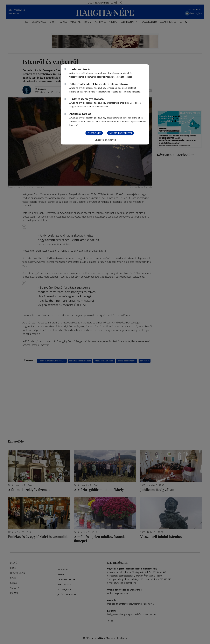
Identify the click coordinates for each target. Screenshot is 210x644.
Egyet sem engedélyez (105, 140)
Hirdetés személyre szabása (87, 99)
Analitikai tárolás (80, 114)
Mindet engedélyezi (121, 133)
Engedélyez (94, 133)
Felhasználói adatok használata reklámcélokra (99, 84)
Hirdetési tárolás (80, 69)
